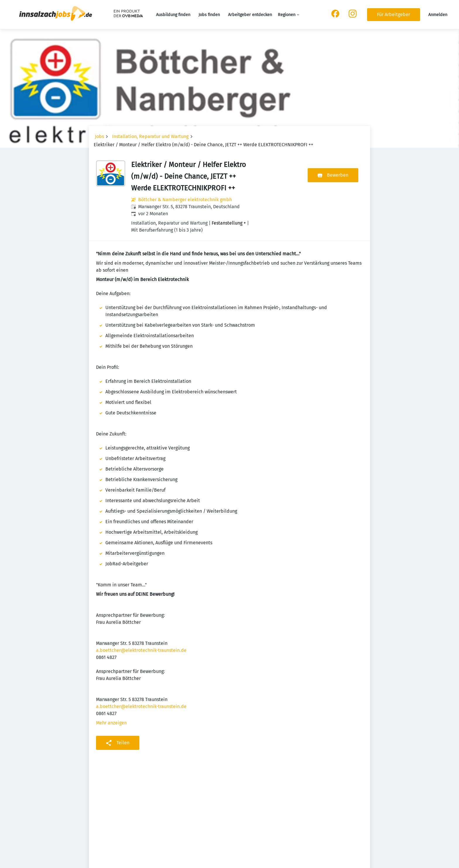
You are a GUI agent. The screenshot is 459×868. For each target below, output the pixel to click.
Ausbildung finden (173, 15)
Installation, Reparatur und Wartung (150, 136)
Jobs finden (209, 15)
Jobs (99, 136)
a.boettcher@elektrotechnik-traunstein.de (141, 650)
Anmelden (438, 15)
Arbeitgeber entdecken (250, 15)
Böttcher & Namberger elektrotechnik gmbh (185, 200)
